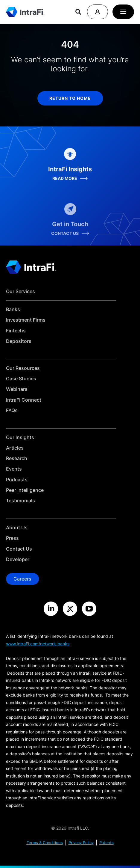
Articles (15, 448)
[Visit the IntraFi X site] (70, 609)
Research (17, 458)
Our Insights (20, 437)
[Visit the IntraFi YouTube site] (89, 609)
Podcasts (17, 480)
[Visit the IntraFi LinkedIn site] (51, 609)
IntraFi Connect (24, 400)
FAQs (12, 410)
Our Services (20, 291)
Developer (18, 559)
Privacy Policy (81, 843)
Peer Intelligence (25, 490)
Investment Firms (26, 320)
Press (12, 538)
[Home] (25, 12)
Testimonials (20, 501)
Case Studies (21, 379)
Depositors (19, 341)
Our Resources (23, 368)
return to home (70, 98)
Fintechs (16, 331)
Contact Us (19, 549)
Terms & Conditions (45, 843)
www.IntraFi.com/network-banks (38, 644)
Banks (13, 309)
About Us (17, 528)
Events (14, 469)
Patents (106, 843)
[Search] (78, 12)
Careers (22, 579)
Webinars (17, 389)
